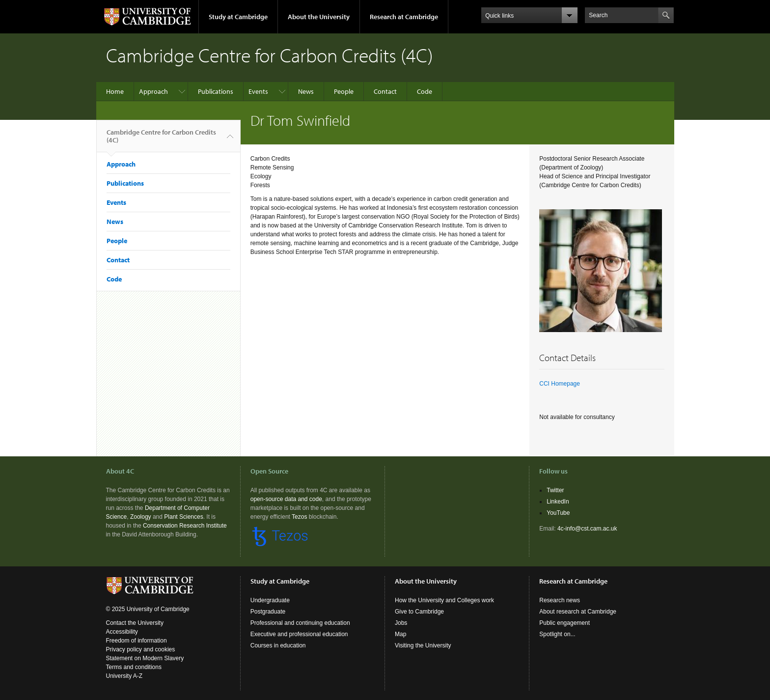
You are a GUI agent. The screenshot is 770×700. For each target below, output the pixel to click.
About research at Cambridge (578, 612)
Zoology (141, 517)
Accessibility (122, 632)
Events (258, 91)
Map (400, 634)
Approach (153, 91)
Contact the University (135, 623)
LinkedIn (558, 502)
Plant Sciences (183, 517)
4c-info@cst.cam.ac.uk (587, 529)
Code (425, 91)
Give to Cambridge (419, 612)
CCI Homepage (560, 384)
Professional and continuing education (300, 623)
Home (115, 91)
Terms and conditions (134, 667)
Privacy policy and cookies (141, 649)
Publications (216, 91)
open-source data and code (286, 499)
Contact (385, 91)
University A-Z (124, 676)
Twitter (555, 490)
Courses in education (278, 645)
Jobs (401, 623)
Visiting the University (423, 645)
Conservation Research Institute (185, 526)
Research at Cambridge (404, 17)
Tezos (299, 517)
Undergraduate (270, 600)
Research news (560, 600)
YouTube (558, 513)
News (306, 91)
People (344, 91)
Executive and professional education (299, 634)
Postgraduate (268, 612)
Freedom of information (137, 641)
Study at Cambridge (238, 17)
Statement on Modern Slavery (145, 658)
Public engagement (564, 623)
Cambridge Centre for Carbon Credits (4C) (161, 140)
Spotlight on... (557, 634)
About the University (319, 17)
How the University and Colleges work (444, 600)
